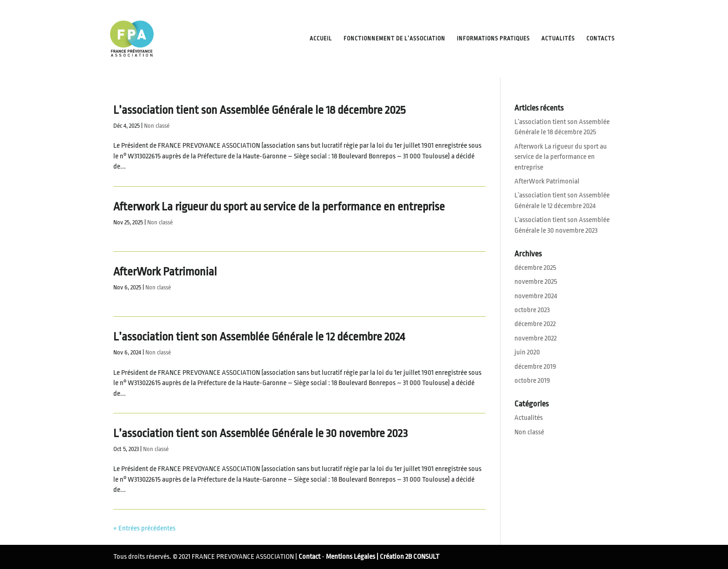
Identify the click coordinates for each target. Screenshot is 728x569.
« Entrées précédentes (144, 528)
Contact (309, 557)
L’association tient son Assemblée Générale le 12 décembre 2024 (259, 337)
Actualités (558, 39)
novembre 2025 (536, 282)
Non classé (157, 126)
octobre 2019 (532, 381)
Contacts (601, 39)
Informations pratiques (493, 39)
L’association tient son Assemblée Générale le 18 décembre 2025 (259, 110)
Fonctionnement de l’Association (394, 39)
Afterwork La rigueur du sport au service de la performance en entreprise (279, 207)
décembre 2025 (535, 268)
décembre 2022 (535, 324)
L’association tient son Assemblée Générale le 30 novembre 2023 (260, 433)
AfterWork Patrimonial (165, 272)
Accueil (321, 39)
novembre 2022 (536, 338)
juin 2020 (527, 352)
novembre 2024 (536, 296)
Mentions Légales (351, 557)
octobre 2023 (532, 310)
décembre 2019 (535, 367)
